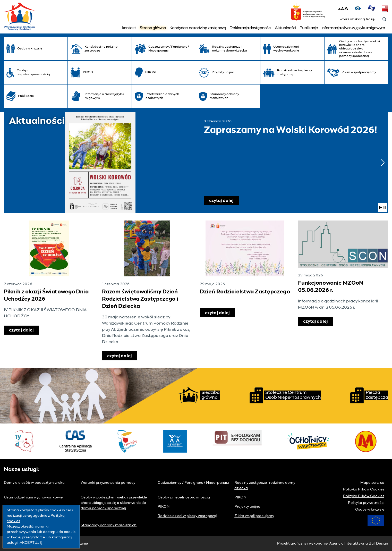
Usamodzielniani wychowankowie (33, 497)
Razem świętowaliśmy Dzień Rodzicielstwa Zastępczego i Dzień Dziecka (140, 299)
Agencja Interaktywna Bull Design (359, 544)
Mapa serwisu (372, 483)
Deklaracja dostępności (250, 28)
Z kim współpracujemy (254, 516)
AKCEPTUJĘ (31, 543)
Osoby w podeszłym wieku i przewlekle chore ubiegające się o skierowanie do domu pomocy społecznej (114, 503)
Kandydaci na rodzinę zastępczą (198, 28)
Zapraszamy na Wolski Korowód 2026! (100, 163)
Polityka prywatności (366, 503)
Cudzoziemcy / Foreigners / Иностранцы (193, 483)
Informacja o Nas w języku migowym (353, 28)
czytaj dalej (224, 200)
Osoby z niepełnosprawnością (184, 497)
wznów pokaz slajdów (381, 207)
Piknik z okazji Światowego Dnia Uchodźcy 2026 (46, 295)
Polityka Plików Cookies (364, 489)
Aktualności (285, 28)
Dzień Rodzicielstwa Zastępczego (245, 292)
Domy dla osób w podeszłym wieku (34, 483)
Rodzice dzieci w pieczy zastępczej (187, 516)
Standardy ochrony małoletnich (109, 525)
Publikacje (309, 28)
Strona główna (153, 28)
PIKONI (164, 507)
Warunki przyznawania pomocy (108, 483)
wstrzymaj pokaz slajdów (385, 207)
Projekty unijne (247, 507)
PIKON (240, 497)
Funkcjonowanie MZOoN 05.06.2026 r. (331, 287)
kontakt (129, 28)
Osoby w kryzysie (370, 510)
